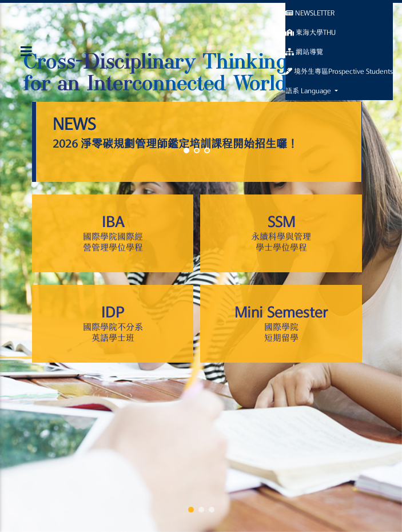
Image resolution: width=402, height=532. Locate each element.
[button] (191, 510)
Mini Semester (281, 324)
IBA (113, 234)
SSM (281, 234)
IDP (113, 324)
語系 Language (309, 90)
